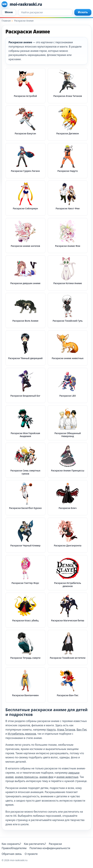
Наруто (51, 730)
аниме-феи (46, 777)
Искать (83, 12)
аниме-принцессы (26, 777)
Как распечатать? (35, 844)
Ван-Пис (82, 730)
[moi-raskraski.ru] (46, 4)
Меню (9, 12)
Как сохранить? (11, 844)
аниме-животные (67, 777)
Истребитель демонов (22, 734)
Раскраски (55, 844)
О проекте (31, 854)
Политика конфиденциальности (50, 848)
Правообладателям (14, 848)
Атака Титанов (66, 730)
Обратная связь (12, 854)
